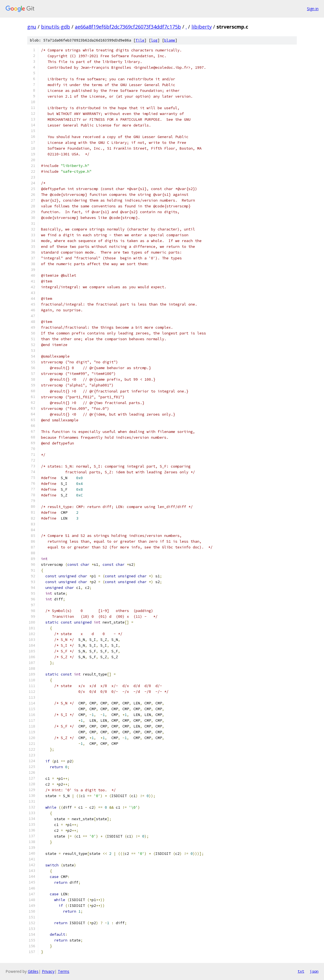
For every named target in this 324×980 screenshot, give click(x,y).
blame (170, 40)
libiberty (202, 27)
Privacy (48, 971)
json (314, 971)
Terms (64, 971)
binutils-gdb (56, 27)
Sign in (313, 9)
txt (301, 971)
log (154, 40)
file (140, 40)
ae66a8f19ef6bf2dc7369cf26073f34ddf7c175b (128, 27)
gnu (32, 27)
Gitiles (33, 971)
